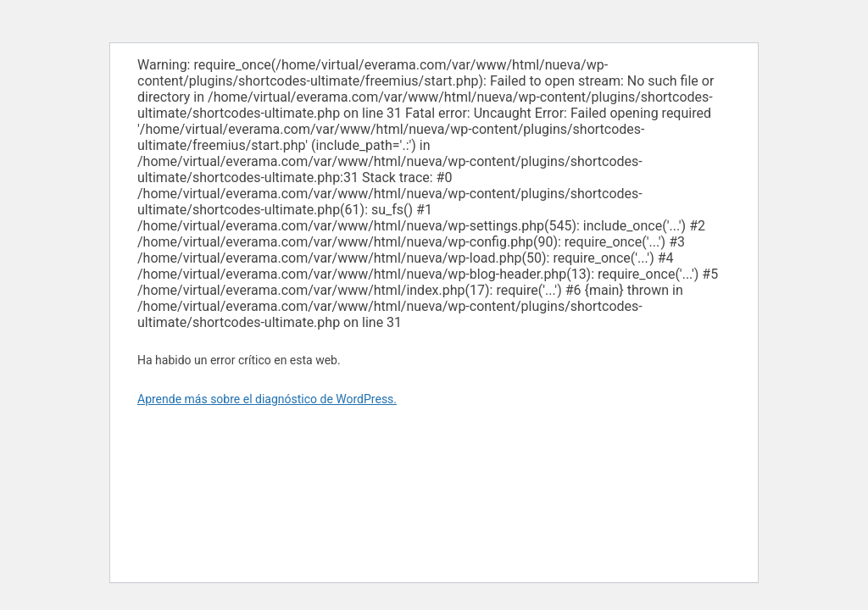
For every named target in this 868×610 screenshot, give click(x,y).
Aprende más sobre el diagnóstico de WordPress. (267, 399)
